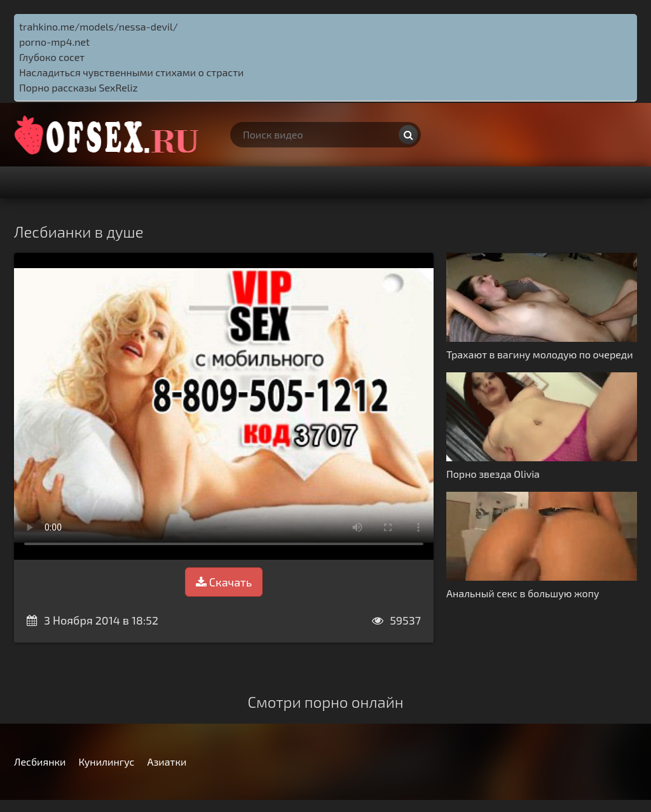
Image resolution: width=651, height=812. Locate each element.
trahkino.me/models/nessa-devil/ (99, 26)
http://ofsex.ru (109, 135)
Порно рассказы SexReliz (79, 87)
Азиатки (167, 761)
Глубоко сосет (52, 57)
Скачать (224, 582)
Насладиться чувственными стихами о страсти (131, 72)
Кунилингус (106, 761)
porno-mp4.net (54, 42)
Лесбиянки (40, 761)
